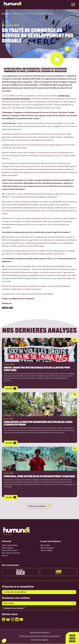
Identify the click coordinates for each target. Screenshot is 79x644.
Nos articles (6, 14)
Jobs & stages (46, 551)
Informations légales (40, 640)
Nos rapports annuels (11, 553)
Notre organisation (10, 546)
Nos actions (45, 546)
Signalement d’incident (39, 633)
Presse (5, 556)
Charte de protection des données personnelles (40, 637)
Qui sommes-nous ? (10, 551)
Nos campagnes (47, 548)
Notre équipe (8, 548)
